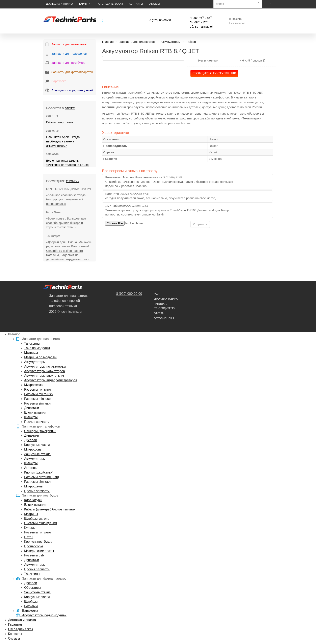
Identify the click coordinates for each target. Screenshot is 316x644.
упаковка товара (166, 299)
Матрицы (31, 353)
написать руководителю (164, 306)
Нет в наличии (208, 60)
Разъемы (31, 606)
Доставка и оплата (60, 4)
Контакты (136, 4)
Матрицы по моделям (40, 357)
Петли (29, 537)
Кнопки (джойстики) (39, 472)
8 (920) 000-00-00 (129, 294)
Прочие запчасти (37, 422)
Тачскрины (32, 343)
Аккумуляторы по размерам (45, 366)
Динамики (32, 408)
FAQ (156, 294)
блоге (70, 108)
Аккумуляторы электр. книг (44, 376)
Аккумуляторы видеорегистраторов (51, 380)
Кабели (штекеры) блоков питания (50, 509)
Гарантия (86, 4)
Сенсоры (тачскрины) (40, 431)
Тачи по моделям (37, 348)
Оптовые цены (164, 318)
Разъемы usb (34, 555)
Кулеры (30, 528)
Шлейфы (31, 417)
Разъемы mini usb (37, 399)
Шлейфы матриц (37, 519)
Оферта (159, 313)
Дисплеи (31, 440)
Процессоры (34, 546)
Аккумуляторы (35, 362)
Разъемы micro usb (38, 394)
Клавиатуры (33, 500)
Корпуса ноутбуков (38, 542)
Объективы (33, 588)
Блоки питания (35, 412)
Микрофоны (33, 449)
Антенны (31, 468)
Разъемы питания (37, 389)
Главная (108, 42)
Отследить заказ (111, 4)
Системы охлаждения (41, 523)
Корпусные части (37, 445)
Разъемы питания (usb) (42, 477)
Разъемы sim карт (38, 403)
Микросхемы (34, 385)
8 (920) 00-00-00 (160, 20)
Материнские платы (39, 551)
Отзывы (154, 4)
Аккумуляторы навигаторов (45, 371)
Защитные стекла (37, 454)
